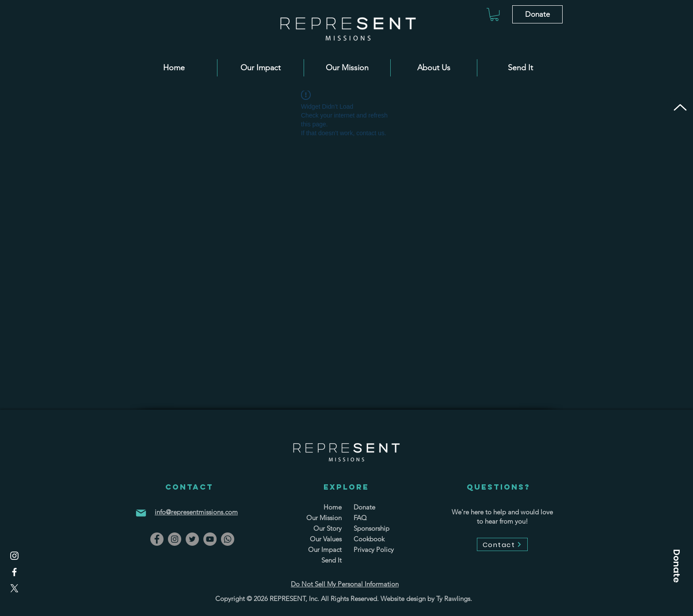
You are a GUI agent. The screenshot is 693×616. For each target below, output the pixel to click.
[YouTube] (210, 539)
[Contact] (502, 544)
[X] (14, 588)
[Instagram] (14, 556)
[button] (494, 14)
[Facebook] (14, 572)
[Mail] (141, 513)
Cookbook (369, 539)
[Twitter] (192, 539)
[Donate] (537, 14)
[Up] (680, 107)
